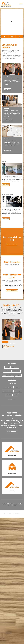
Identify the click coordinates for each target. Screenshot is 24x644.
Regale (12, 375)
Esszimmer (5, 391)
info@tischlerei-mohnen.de (8, 346)
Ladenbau (16, 395)
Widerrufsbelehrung (12, 505)
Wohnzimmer (9, 395)
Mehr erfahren (7, 90)
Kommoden (5, 375)
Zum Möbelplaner (8, 150)
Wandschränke (12, 379)
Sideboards (18, 375)
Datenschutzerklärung (13, 504)
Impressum (4, 504)
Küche (11, 391)
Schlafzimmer (18, 391)
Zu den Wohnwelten (8, 120)
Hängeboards (7, 371)
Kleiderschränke (16, 371)
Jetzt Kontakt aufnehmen (12, 244)
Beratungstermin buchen (12, 291)
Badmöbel (8, 367)
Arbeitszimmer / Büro (8, 387)
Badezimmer (17, 387)
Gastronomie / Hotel (12, 399)
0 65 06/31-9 (6, 345)
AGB (20, 504)
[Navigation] (21, 4)
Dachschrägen (15, 367)
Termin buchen (6, 348)
